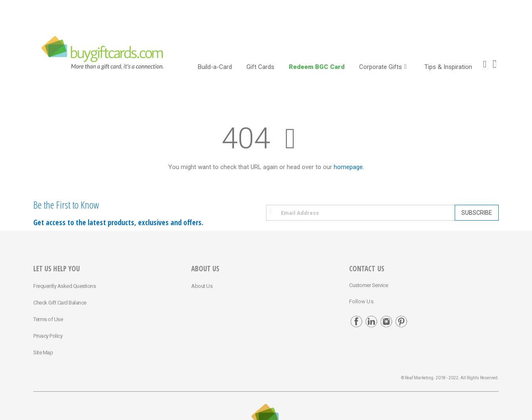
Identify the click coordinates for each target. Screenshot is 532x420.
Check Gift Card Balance (60, 303)
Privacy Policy (48, 336)
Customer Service (368, 285)
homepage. (349, 167)
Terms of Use (48, 319)
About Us (202, 286)
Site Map (43, 352)
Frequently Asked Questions (64, 286)
